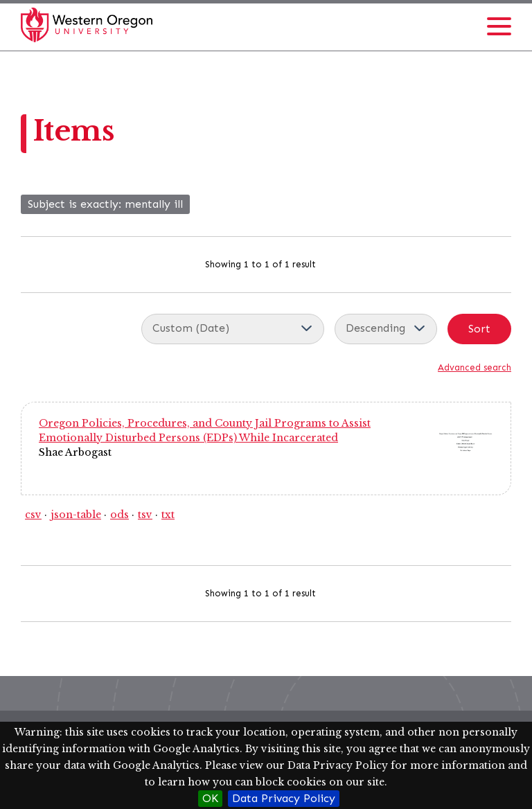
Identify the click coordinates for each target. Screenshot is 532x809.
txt (168, 515)
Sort (479, 329)
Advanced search (475, 367)
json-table (76, 515)
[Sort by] (233, 329)
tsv (145, 515)
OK (210, 798)
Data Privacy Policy (284, 798)
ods (119, 515)
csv (33, 515)
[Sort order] (386, 329)
